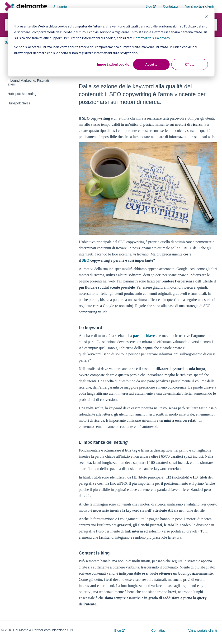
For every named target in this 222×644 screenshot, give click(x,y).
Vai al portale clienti (203, 631)
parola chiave (144, 336)
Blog (120, 631)
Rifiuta (190, 64)
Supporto (60, 7)
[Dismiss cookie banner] (206, 17)
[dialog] (111, 42)
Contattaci (159, 631)
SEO (86, 260)
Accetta (151, 64)
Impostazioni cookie (113, 64)
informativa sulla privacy (152, 38)
